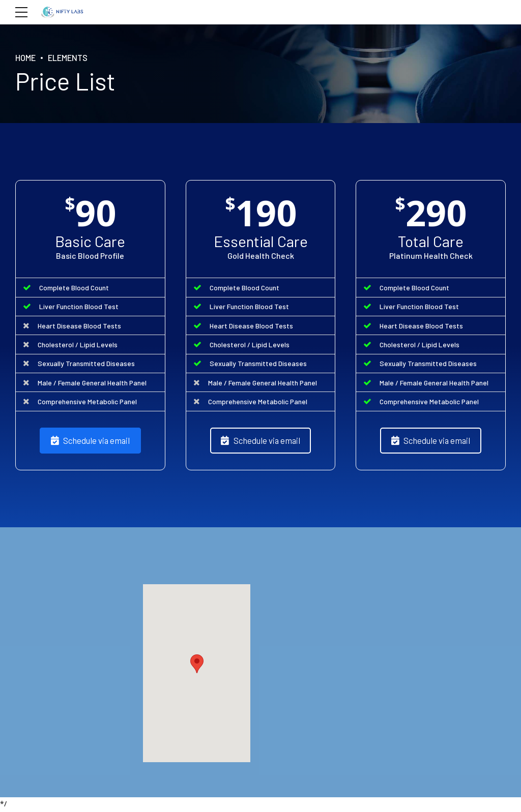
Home (26, 57)
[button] (197, 666)
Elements (71, 57)
